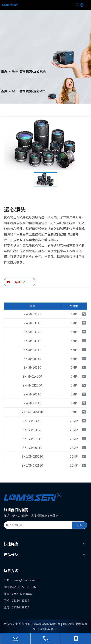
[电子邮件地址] (37, 525)
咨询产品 (16, 282)
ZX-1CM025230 (32, 456)
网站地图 (69, 624)
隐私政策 (82, 624)
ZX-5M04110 (32, 341)
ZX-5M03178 (32, 332)
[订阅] (80, 525)
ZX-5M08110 (32, 359)
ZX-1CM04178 (32, 430)
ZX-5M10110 (32, 367)
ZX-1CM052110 (32, 465)
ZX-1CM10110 (32, 448)
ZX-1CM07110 (32, 439)
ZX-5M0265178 (32, 412)
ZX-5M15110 (32, 403)
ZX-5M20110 (32, 394)
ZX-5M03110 (32, 323)
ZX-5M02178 (32, 314)
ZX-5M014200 (32, 376)
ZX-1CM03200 (32, 421)
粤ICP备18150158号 (45, 629)
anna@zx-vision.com (26, 580)
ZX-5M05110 (32, 350)
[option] (45, 180)
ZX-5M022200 (32, 385)
